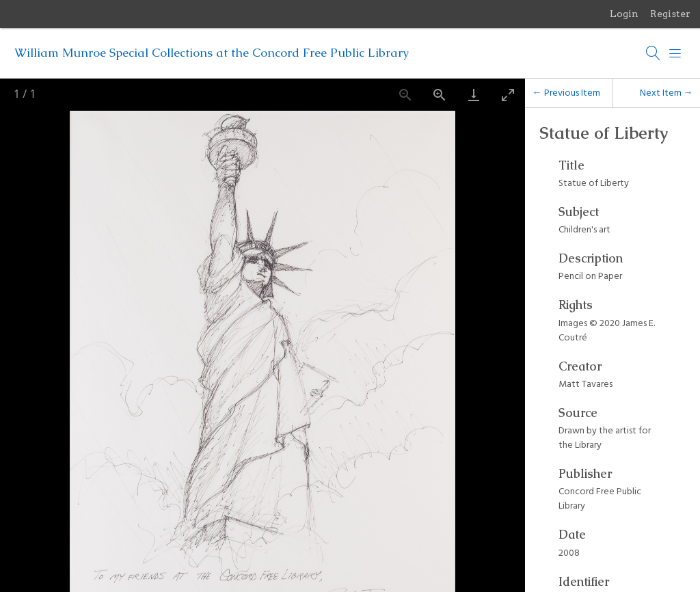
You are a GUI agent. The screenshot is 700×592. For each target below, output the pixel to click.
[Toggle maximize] (508, 95)
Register (670, 14)
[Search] (654, 53)
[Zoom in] (440, 95)
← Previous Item (566, 93)
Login (624, 14)
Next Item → (667, 93)
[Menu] (675, 53)
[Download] (474, 95)
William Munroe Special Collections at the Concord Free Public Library (212, 53)
